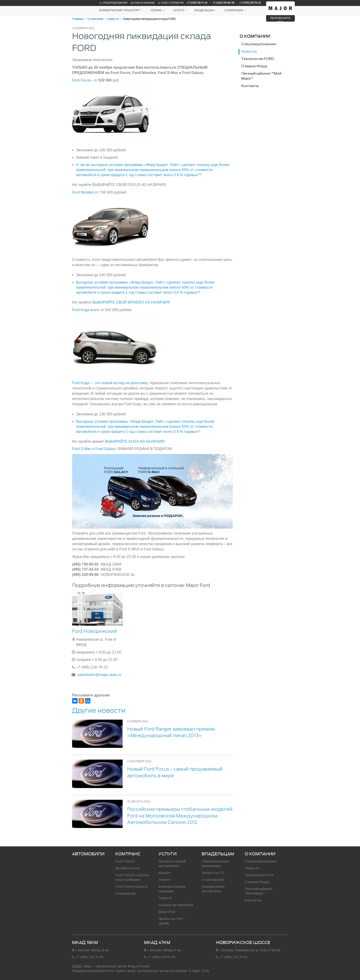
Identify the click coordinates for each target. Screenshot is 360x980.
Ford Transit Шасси (131, 887)
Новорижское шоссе (243, 943)
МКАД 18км (85, 943)
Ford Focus (81, 80)
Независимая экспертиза (213, 889)
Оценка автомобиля (176, 905)
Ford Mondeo (83, 192)
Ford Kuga (81, 310)
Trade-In (165, 898)
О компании (236, 10)
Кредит (165, 873)
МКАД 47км (157, 943)
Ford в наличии (142, 3)
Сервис (158, 10)
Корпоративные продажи (172, 889)
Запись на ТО (213, 873)
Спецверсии (125, 894)
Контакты (253, 900)
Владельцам (206, 10)
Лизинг (165, 880)
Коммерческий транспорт (121, 10)
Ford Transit (125, 861)
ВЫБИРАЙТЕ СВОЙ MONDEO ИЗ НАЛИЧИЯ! (131, 302)
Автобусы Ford (128, 868)
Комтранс (128, 854)
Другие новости (99, 710)
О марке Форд (257, 882)
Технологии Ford (259, 875)
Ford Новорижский (94, 631)
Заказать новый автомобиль (172, 864)
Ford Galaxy (105, 449)
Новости (252, 868)
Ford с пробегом (171, 3)
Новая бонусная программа (215, 864)
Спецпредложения (113, 3)
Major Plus (167, 912)
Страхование (213, 880)
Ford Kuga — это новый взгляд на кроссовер (110, 383)
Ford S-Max (82, 449)
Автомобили (88, 854)
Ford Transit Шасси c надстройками (132, 877)
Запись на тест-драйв (172, 921)
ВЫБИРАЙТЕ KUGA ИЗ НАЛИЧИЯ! (135, 441)
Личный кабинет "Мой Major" (259, 891)
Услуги (180, 10)
